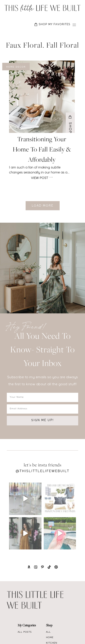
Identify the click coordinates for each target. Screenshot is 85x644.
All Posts (25, 632)
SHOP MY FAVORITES (52, 24)
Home (50, 638)
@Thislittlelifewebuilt (42, 471)
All (48, 632)
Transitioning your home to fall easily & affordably (42, 150)
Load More (43, 206)
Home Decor (16, 67)
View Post (42, 178)
